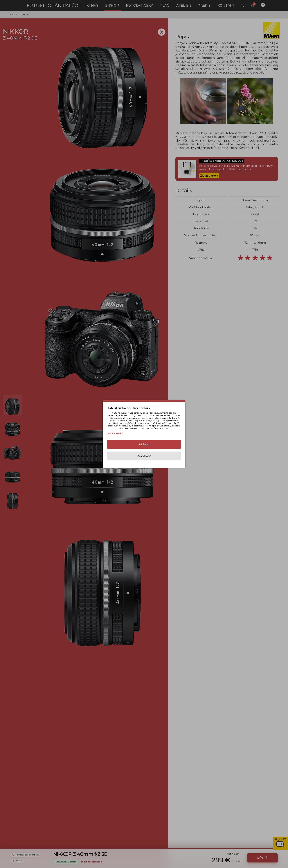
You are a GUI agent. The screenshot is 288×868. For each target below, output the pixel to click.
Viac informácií (115, 433)
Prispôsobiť (144, 456)
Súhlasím (144, 444)
